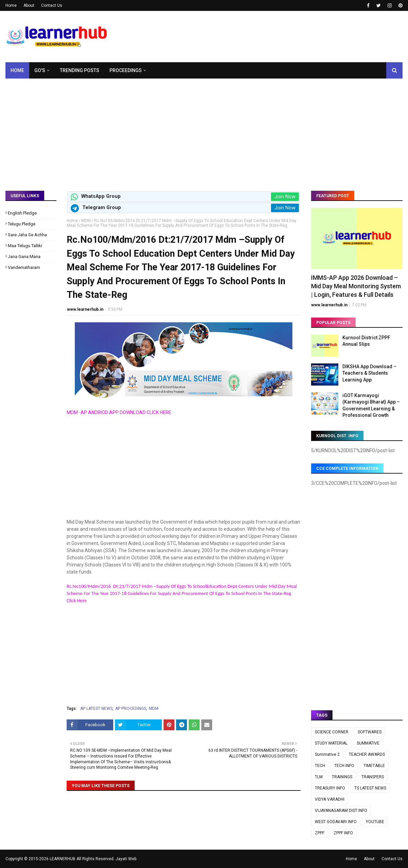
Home (11, 5)
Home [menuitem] (17, 70)
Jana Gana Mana (24, 257)
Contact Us (52, 5)
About (29, 5)
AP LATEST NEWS (96, 709)
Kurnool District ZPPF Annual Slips (366, 341)
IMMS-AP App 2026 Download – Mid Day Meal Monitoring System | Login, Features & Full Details (356, 286)
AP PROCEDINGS (131, 709)
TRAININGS (342, 777)
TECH (320, 766)
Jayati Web (126, 859)
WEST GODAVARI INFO (336, 822)
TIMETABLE (374, 766)
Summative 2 (327, 754)
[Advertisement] (204, 130)
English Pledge (22, 213)
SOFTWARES (370, 732)
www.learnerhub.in (85, 309)
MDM (86, 221)
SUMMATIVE (368, 743)
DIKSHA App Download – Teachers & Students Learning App (369, 373)
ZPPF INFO (343, 833)
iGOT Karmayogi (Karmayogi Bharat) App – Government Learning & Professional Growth (371, 405)
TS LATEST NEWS (370, 788)
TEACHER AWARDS (367, 754)
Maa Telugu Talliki (25, 246)
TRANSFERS (373, 777)
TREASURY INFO (330, 788)
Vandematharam (24, 267)
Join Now (285, 197)
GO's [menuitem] (40, 70)
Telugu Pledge (22, 224)
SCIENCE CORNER (332, 732)
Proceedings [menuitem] (126, 70)
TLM (319, 777)
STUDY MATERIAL (331, 743)
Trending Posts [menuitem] (80, 70)
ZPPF (320, 833)
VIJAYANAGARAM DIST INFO (341, 811)
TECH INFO (344, 766)
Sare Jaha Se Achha (27, 235)
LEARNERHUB (63, 859)
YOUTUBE (375, 822)
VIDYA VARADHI (330, 799)
